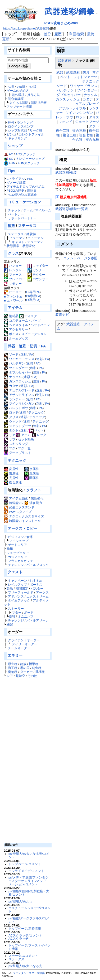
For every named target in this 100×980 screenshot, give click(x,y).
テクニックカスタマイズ (26, 516)
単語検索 (76, 34)
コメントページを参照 (80, 258)
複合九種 (92, 140)
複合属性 (13, 482)
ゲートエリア (17, 545)
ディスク (28, 316)
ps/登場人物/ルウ (21, 901)
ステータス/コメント (23, 956)
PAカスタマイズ (21, 512)
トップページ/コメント (25, 864)
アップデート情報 (19, 107)
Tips (12, 171)
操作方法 (34, 95)
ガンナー (36, 270)
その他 (32, 676)
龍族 (23, 664)
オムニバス (26, 616)
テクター (36, 275)
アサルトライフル (19, 395)
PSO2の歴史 (15, 190)
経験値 (31, 234)
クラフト (34, 490)
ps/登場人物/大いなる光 (25, 966)
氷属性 (32, 469)
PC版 (10, 87)
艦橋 (10, 549)
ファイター (38, 266)
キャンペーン (17, 581)
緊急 (10, 588)
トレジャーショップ (30, 159)
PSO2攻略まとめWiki (61, 23)
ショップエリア (18, 553)
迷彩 (22, 346)
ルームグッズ (16, 338)
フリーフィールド (21, 592)
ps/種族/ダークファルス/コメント (29, 920)
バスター (37, 588)
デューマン (35, 242)
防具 (34, 346)
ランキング (25, 122)
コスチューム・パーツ (22, 320)
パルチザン (14, 363)
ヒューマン (17, 238)
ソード (11, 354)
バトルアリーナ (38, 620)
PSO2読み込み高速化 (22, 195)
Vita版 (21, 87)
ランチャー (14, 399)
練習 (10, 624)
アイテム (15, 308)
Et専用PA (33, 300)
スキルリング (16, 444)
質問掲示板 (39, 103)
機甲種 (34, 664)
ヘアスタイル (16, 325)
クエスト (15, 572)
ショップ (15, 146)
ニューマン (36, 238)
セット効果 (26, 439)
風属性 (32, 473)
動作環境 (18, 95)
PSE (30, 179)
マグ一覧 (24, 448)
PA (43, 346)
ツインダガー (16, 368)
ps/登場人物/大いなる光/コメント (29, 855)
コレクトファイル (31, 134)
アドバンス (16, 596)
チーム (28, 210)
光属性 (11, 478)
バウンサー (38, 279)
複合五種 (70, 135)
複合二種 (63, 131)
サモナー (13, 283)
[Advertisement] (27, 760)
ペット (37, 430)
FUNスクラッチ (29, 163)
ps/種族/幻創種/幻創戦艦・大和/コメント (29, 893)
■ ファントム (13, 296)
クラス (13, 253)
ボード (29, 612)
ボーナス (36, 584)
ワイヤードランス (19, 359)
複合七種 (86, 135)
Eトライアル (16, 179)
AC (11, 154)
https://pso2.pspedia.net (20, 28)
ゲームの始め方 (18, 91)
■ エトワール (13, 300)
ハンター (13, 266)
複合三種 (79, 131)
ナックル (13, 377)
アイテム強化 (19, 498)
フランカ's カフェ (21, 561)
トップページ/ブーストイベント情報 (29, 947)
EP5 (12, 616)
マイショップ (19, 541)
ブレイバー (14, 279)
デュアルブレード (19, 390)
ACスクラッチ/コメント (25, 935)
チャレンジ (16, 620)
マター (17, 612)
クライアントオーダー (24, 640)
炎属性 (11, 469)
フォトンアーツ (85, 77)
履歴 (58, 34)
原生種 (13, 664)
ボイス (11, 334)
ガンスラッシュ (18, 381)
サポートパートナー (22, 218)
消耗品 (11, 316)
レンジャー (14, 270)
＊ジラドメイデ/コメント (26, 871)
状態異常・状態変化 (21, 246)
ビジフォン (16, 537)
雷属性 (11, 473)
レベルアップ (17, 584)
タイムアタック (19, 600)
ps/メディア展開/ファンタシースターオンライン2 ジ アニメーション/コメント (29, 881)
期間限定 (22, 588)
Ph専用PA (33, 296)
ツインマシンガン (19, 403)
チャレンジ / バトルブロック (28, 565)
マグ (10, 448)
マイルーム (43, 210)
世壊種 (40, 672)
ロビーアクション (34, 334)
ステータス (27, 226)
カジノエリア (17, 557)
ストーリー (16, 608)
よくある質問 (19, 103)
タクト (11, 430)
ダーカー (26, 672)
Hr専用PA (33, 292)
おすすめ (36, 581)
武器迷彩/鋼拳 (69, 11)
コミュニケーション (24, 202)
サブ (10, 439)
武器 (11, 346)
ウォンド (13, 421)
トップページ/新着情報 (25, 928)
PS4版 (32, 87)
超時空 (20, 676)
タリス (11, 417)
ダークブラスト (18, 453)
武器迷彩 (43, 28)
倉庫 (30, 537)
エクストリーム (38, 596)
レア (10, 676)
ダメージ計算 (16, 183)
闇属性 (32, 478)
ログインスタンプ (21, 126)
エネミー (15, 655)
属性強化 (37, 498)
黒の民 (25, 668)
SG (11, 159)
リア (10, 435)
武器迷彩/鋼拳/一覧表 (72, 209)
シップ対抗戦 (17, 130)
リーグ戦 (36, 130)
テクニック (36, 412)
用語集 (32, 190)
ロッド (11, 412)
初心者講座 (16, 99)
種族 (11, 226)
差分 (47, 34)
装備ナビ (62, 315)
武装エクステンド (22, 507)
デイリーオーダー (25, 644)
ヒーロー (13, 292)
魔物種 (13, 672)
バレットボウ (16, 408)
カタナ (11, 386)
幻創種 (37, 668)
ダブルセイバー (18, 372)
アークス (42, 592)
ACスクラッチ (25, 154)
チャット (14, 210)
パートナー (16, 214)
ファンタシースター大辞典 (29, 973)
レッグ (39, 435)
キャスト (18, 242)
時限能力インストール (25, 521)
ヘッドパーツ (40, 325)
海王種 (13, 668)
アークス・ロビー (22, 528)
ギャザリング (17, 138)
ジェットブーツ (18, 426)
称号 (11, 122)
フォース (13, 275)
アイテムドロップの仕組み (26, 186)
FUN (12, 163)
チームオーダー (19, 648)
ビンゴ (11, 134)
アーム (23, 435)
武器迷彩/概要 (66, 173)
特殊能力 (15, 503)
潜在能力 (36, 503)
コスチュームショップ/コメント (29, 910)
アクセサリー (16, 329)
